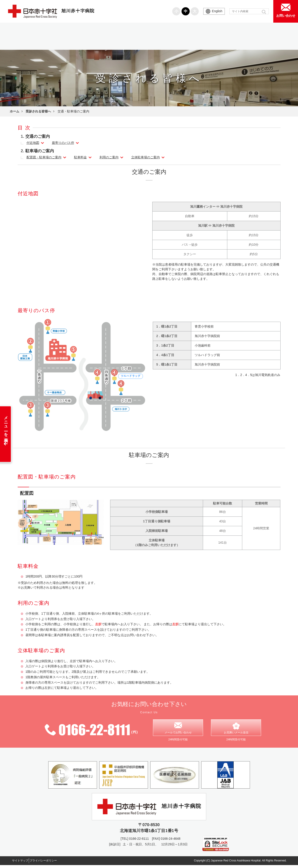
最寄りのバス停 (63, 143)
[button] (264, 12)
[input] (249, 11)
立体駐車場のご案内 (145, 157)
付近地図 (33, 143)
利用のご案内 (109, 157)
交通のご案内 (38, 136)
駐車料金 (80, 157)
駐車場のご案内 (40, 151)
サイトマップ (23, 863)
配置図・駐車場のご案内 (44, 157)
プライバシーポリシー (53, 863)
